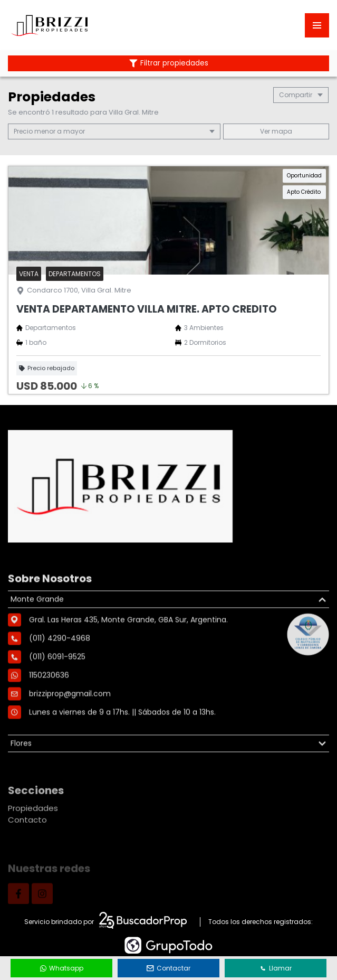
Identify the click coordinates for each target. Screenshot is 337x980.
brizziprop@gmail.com (70, 739)
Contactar (169, 968)
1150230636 (49, 720)
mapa (276, 131)
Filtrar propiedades (169, 63)
